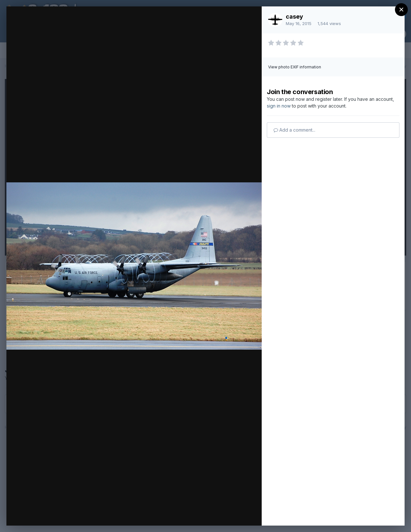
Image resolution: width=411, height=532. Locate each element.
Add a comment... (294, 130)
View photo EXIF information (295, 67)
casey (294, 17)
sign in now (279, 106)
